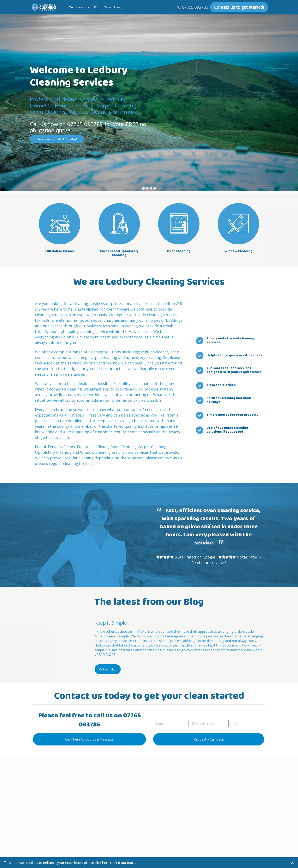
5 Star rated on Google (195, 557)
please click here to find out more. (110, 863)
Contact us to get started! (239, 7)
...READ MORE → (107, 655)
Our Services (77, 7)
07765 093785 (195, 7)
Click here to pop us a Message (89, 739)
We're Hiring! (113, 7)
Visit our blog (108, 669)
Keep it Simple (111, 623)
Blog (97, 7)
